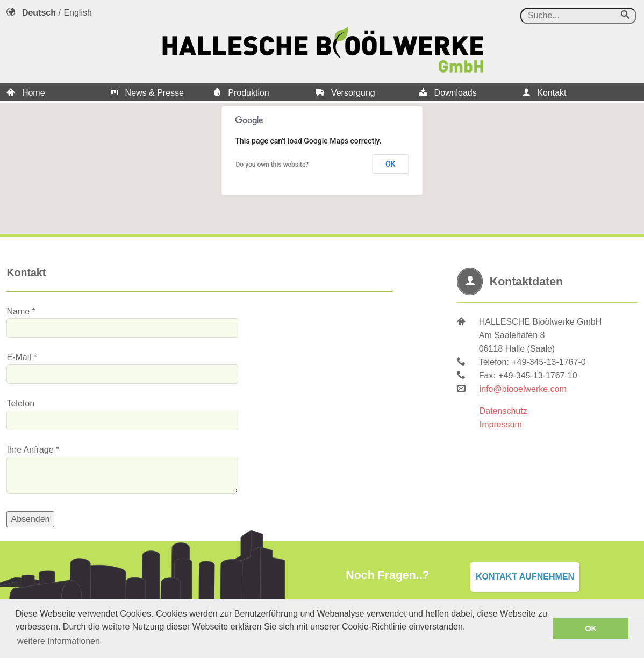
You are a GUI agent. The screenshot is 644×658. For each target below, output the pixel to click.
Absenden (30, 519)
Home (26, 92)
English (77, 13)
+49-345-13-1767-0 (549, 362)
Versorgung (345, 92)
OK (391, 164)
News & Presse (147, 92)
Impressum (501, 424)
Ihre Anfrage (30, 450)
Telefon (20, 403)
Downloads (448, 92)
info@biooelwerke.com (523, 389)
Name (18, 312)
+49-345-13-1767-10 (538, 376)
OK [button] (591, 628)
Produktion (241, 92)
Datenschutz (503, 411)
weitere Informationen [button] (59, 641)
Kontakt (544, 92)
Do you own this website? (273, 164)
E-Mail (19, 357)
